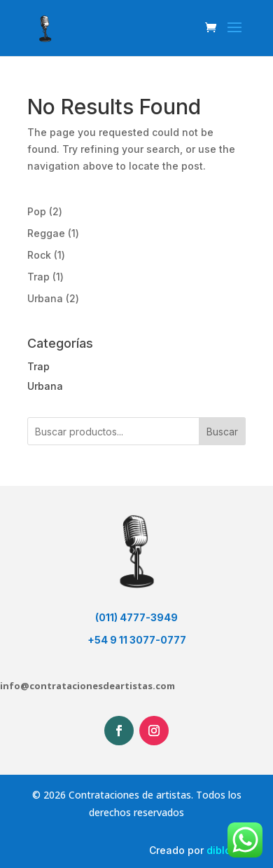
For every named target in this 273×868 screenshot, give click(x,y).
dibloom (226, 850)
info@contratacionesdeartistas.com (87, 686)
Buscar (222, 432)
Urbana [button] (45, 386)
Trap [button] (38, 366)
